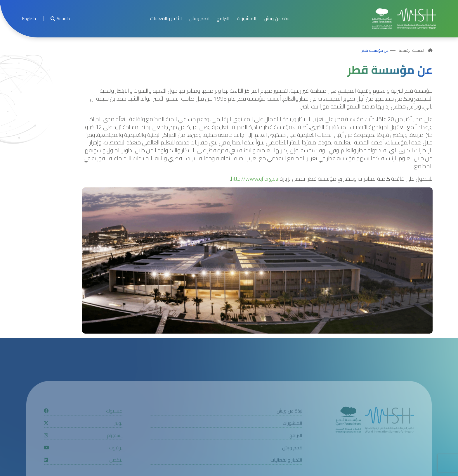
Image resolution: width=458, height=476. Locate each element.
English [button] (29, 19)
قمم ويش (199, 19)
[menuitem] (29, 19)
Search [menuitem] (60, 19)
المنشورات (247, 19)
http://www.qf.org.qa (255, 179)
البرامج (223, 19)
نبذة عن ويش (277, 19)
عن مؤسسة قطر (375, 50)
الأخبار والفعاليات (166, 19)
